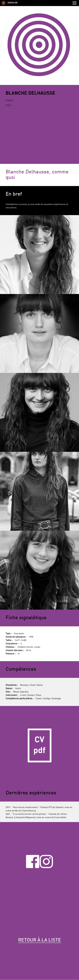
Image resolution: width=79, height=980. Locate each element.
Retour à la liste (40, 940)
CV (39, 745)
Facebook (33, 862)
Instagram (46, 862)
